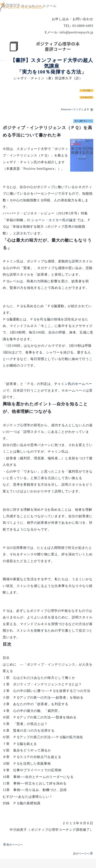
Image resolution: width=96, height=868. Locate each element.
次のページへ (83, 853)
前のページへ (13, 845)
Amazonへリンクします (77, 109)
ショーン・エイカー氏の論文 (54, 220)
